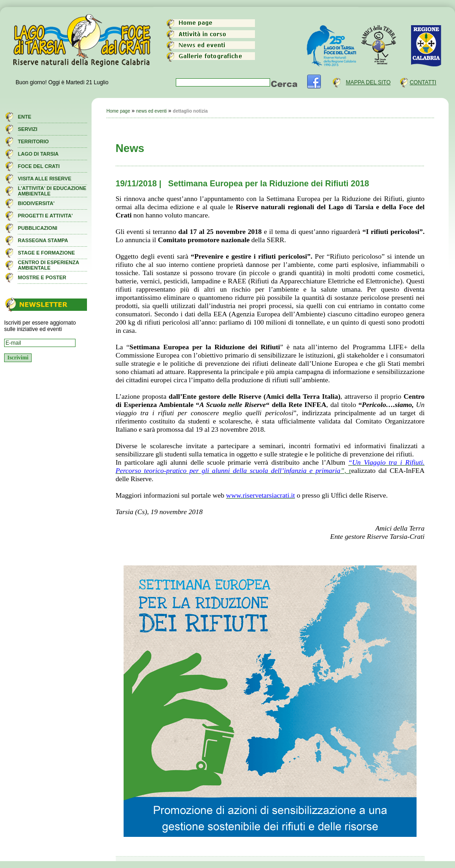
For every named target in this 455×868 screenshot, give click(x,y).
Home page (119, 111)
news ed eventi (152, 111)
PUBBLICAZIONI (38, 228)
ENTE (24, 117)
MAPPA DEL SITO (368, 82)
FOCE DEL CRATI (39, 166)
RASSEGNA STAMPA (43, 240)
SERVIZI (28, 129)
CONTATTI (423, 82)
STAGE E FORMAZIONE (46, 253)
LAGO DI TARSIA (38, 154)
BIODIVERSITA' (36, 203)
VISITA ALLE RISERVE (45, 179)
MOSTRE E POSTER (42, 277)
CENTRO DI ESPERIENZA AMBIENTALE (48, 265)
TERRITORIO (33, 141)
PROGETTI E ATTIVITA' (45, 216)
